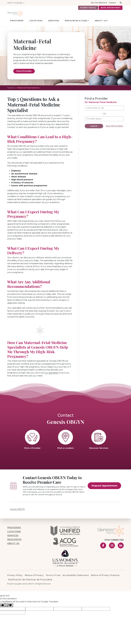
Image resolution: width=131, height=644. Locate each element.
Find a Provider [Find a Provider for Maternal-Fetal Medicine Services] (24, 75)
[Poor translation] (9, 609)
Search (94, 130)
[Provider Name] (104, 123)
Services (11, 92)
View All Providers (114, 130)
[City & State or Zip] (104, 112)
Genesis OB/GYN (17, 514)
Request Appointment (104, 490)
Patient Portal (88, 8)
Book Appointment (111, 8)
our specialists (51, 377)
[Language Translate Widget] (16, 3)
